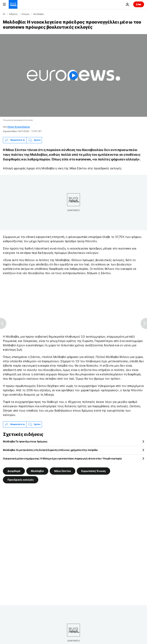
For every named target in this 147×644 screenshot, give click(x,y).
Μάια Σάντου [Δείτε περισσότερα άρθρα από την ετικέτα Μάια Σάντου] (63, 471)
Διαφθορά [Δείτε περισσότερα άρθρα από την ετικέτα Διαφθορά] (14, 471)
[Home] (4, 14)
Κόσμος (25, 14)
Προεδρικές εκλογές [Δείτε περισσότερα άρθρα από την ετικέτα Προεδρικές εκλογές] (21, 479)
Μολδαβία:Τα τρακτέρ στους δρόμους (25, 441)
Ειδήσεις (13, 14)
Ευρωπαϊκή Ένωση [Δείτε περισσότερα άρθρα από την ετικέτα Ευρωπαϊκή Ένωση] (93, 471)
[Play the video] (73, 75)
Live (139, 4)
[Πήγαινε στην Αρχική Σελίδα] (13, 4)
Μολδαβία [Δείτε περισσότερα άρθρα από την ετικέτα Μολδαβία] (37, 471)
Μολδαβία (39, 14)
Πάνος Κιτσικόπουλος (19, 127)
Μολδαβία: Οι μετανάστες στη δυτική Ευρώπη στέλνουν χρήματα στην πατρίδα (50, 450)
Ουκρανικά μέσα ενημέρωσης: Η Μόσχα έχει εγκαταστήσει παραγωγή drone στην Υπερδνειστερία (62, 458)
